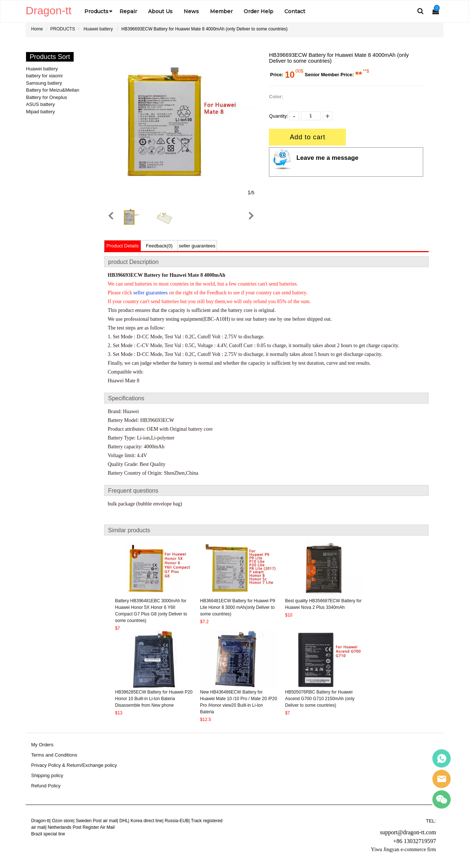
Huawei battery (98, 29)
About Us (160, 11)
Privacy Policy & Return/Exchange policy (74, 765)
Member (221, 11)
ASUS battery (40, 104)
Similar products (129, 530)
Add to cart (308, 137)
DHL (124, 821)
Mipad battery (40, 112)
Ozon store (62, 821)
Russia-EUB (176, 821)
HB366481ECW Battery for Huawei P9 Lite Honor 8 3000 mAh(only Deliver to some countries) (238, 607)
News (191, 11)
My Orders (42, 745)
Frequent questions (133, 491)
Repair (128, 11)
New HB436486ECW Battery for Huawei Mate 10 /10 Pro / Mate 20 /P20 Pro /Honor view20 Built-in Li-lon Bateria (239, 702)
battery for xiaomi (44, 76)
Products (96, 11)
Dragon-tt (40, 821)
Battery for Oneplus (47, 97)
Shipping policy (47, 776)
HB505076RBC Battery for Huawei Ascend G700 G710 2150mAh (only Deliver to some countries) (320, 699)
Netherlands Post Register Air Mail (81, 827)
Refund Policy (46, 786)
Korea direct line (146, 821)
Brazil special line (48, 834)
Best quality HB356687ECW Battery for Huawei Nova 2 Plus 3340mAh (323, 604)
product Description (133, 262)
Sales (442, 758)
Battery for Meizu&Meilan (53, 90)
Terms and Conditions (54, 755)
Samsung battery (44, 83)
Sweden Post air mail (97, 821)
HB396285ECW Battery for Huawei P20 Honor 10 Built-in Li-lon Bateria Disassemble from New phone (154, 699)
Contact (295, 11)
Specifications (126, 398)
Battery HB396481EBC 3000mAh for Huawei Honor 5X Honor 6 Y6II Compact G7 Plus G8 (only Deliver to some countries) (151, 611)
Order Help (258, 11)
